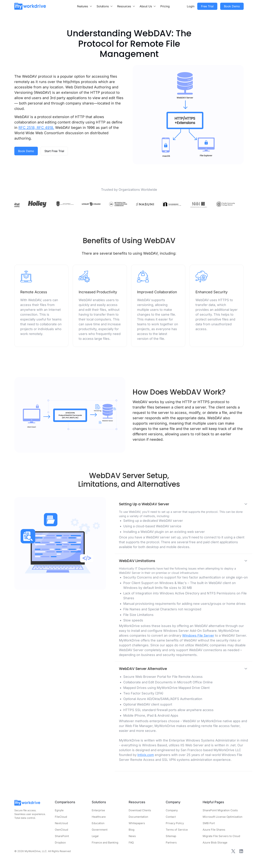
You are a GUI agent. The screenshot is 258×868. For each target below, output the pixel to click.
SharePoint (62, 836)
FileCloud (61, 817)
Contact (171, 817)
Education (98, 823)
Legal (95, 836)
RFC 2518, (27, 128)
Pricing (165, 6)
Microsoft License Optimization (223, 817)
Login (191, 6)
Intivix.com (146, 755)
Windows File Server (198, 635)
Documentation (138, 817)
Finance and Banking (105, 843)
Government (100, 830)
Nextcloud (61, 823)
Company (172, 810)
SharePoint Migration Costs (220, 810)
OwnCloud (61, 830)
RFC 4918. (45, 128)
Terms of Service (177, 830)
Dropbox (60, 843)
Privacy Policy (175, 823)
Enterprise (98, 810)
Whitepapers (137, 823)
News (132, 836)
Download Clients (140, 810)
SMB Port (209, 823)
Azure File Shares (214, 830)
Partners (171, 843)
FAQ (131, 843)
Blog (132, 830)
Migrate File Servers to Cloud (221, 836)
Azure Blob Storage (215, 843)
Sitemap (171, 836)
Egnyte (59, 810)
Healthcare (99, 817)
